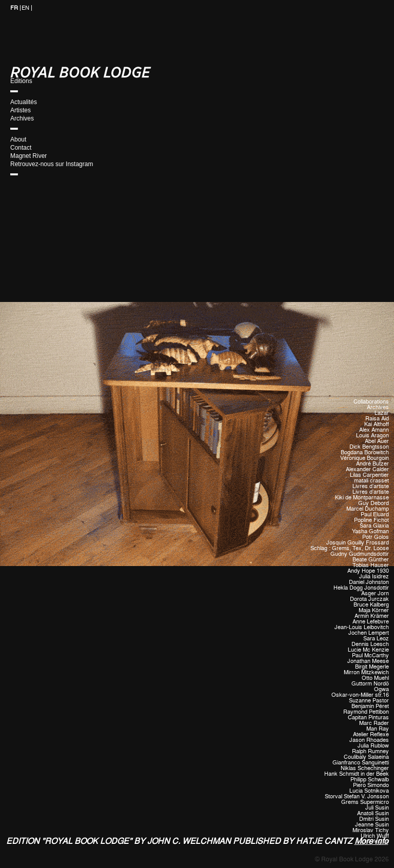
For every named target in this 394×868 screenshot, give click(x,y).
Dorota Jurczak (369, 599)
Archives (22, 118)
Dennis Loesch (370, 644)
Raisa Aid (377, 419)
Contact (21, 148)
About (18, 139)
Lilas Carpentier (369, 475)
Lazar (382, 413)
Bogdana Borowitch (365, 452)
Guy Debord (373, 503)
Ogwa (381, 689)
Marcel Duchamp (368, 509)
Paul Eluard (375, 514)
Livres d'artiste (371, 486)
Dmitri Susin (374, 819)
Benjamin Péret (370, 706)
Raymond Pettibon (366, 712)
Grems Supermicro (365, 802)
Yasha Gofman (370, 531)
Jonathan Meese (368, 661)
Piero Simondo (371, 785)
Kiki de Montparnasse (362, 498)
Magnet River (28, 156)
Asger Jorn (375, 593)
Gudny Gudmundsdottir (360, 554)
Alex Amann (374, 430)
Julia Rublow (373, 746)
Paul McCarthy (370, 655)
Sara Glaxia (374, 526)
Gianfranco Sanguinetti (361, 763)
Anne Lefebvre (371, 622)
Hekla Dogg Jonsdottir (361, 588)
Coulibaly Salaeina (366, 757)
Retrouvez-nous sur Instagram (52, 164)
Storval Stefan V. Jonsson (357, 796)
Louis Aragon (372, 436)
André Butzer (372, 464)
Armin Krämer (372, 616)
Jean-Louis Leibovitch (362, 627)
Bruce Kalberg (371, 605)
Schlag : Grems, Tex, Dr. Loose (350, 548)
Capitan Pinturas (368, 718)
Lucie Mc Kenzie (368, 650)
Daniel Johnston (369, 582)
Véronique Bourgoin (365, 458)
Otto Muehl (375, 678)
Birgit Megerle (372, 667)
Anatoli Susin (373, 813)
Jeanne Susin (372, 825)
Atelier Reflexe (371, 734)
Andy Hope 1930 (368, 571)
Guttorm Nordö (370, 684)
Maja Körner (374, 610)
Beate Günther (371, 560)
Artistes (21, 110)
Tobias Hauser (371, 565)
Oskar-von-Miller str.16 (360, 695)
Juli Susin (377, 808)
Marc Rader (374, 723)
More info (371, 841)
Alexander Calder (367, 469)
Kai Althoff (377, 424)
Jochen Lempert (369, 633)
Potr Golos (376, 537)
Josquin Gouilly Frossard (358, 543)
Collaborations (371, 402)
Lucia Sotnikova (369, 791)
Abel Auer (377, 441)
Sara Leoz (376, 639)
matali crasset (371, 481)
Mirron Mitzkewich (366, 672)
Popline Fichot (371, 520)
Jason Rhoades (369, 740)
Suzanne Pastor (369, 701)
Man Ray (378, 729)
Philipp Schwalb (370, 780)
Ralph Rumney (370, 751)
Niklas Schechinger (365, 768)
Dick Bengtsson (369, 447)
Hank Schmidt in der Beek (357, 774)
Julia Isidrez (374, 577)
